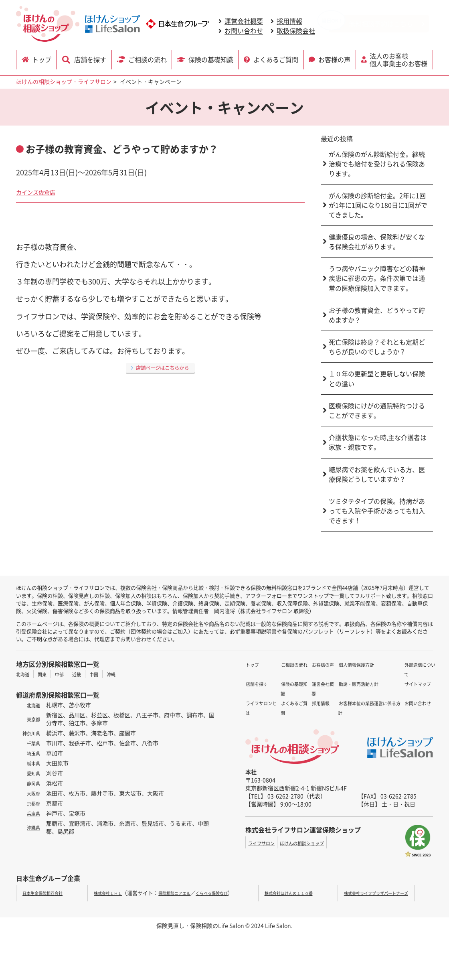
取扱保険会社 (296, 31)
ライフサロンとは (268, 684)
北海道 (24, 674)
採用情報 (289, 21)
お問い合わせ (244, 31)
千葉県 (32, 743)
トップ (43, 59)
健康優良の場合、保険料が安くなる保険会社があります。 (377, 241)
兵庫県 (32, 813)
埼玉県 (32, 753)
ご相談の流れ (147, 59)
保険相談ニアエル (182, 893)
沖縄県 (32, 827)
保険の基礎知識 (211, 59)
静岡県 (32, 783)
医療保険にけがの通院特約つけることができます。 (377, 410)
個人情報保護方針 (317, 693)
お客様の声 (335, 59)
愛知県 (32, 773)
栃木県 (32, 763)
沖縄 (125, 674)
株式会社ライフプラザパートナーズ (385, 893)
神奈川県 (29, 733)
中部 (67, 674)
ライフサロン (265, 843)
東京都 (32, 719)
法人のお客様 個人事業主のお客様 (400, 59)
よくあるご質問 (276, 59)
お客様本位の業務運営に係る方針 (337, 712)
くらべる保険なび (229, 893)
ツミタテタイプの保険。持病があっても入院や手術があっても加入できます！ (377, 511)
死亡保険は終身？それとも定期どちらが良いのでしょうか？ (377, 347)
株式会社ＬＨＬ (106, 893)
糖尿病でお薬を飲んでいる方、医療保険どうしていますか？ (377, 474)
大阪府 (32, 793)
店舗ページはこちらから (162, 367)
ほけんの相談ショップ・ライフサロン (64, 81)
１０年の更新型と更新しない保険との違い (377, 378)
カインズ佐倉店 (41, 191)
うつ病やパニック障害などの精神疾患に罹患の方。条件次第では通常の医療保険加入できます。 (377, 278)
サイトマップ (400, 674)
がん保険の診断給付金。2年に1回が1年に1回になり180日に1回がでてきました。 (378, 205)
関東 (47, 674)
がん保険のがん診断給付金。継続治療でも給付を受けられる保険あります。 (377, 164)
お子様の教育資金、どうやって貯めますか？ (377, 315)
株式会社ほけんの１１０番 (299, 893)
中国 (106, 674)
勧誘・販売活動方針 (320, 703)
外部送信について (406, 664)
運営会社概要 (244, 21)
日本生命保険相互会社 (49, 893)
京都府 (32, 803)
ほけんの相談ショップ (315, 843)
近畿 (86, 674)
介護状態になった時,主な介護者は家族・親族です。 (378, 442)
